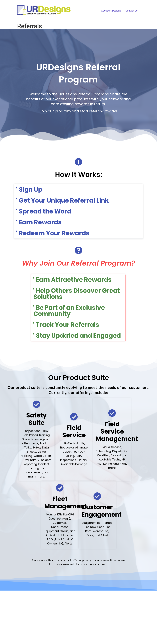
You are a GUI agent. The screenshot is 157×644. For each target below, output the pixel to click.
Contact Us (131, 11)
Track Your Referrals (68, 325)
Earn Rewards (40, 222)
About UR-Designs (111, 11)
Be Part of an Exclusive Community (69, 311)
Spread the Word (45, 211)
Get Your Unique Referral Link (64, 200)
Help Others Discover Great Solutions (77, 294)
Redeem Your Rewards (54, 233)
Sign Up (31, 190)
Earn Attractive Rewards (74, 280)
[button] (78, 190)
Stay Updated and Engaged (78, 336)
